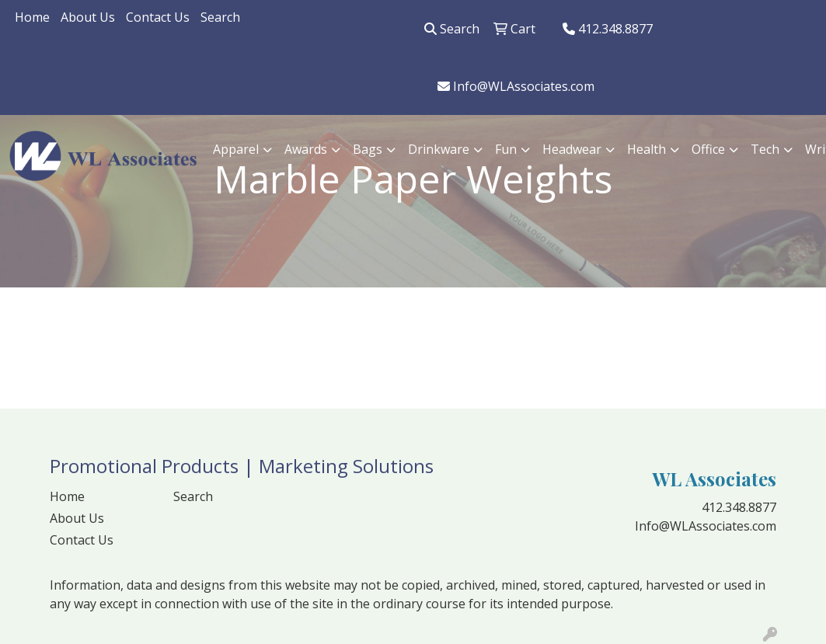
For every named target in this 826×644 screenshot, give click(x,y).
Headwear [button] (572, 149)
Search (220, 17)
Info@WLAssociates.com (516, 86)
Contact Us (158, 17)
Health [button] (647, 149)
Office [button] (708, 149)
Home (32, 17)
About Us (88, 17)
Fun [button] (506, 149)
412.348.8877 (608, 29)
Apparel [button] (236, 149)
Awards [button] (306, 149)
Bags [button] (368, 149)
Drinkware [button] (439, 149)
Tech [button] (765, 149)
